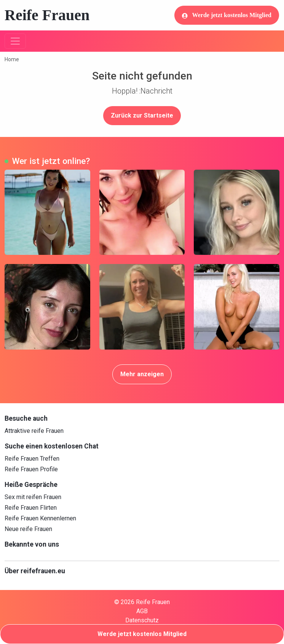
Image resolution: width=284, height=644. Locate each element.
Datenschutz (142, 620)
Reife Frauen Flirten (31, 508)
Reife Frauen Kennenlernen (40, 518)
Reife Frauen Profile (31, 469)
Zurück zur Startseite (142, 115)
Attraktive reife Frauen (34, 431)
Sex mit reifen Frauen (33, 497)
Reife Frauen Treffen (32, 459)
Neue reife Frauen (28, 529)
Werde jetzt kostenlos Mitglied (227, 15)
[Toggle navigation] (15, 41)
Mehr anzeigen (142, 374)
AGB (142, 611)
